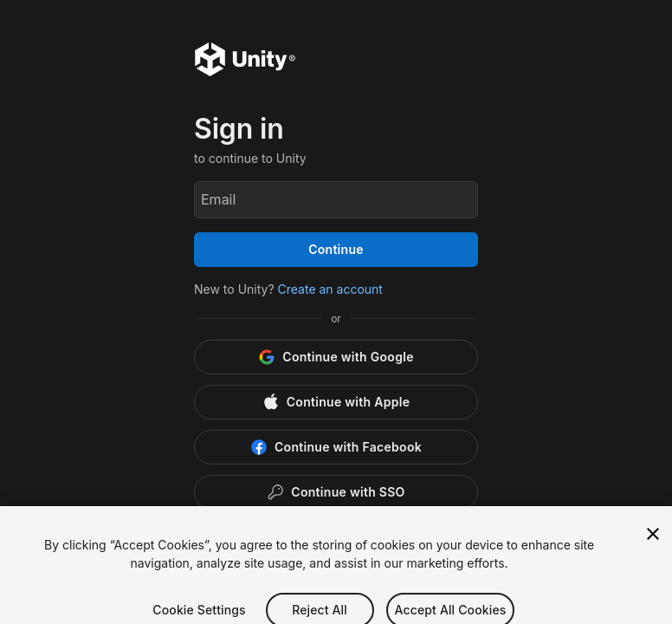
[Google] (336, 357)
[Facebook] (336, 447)
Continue (336, 249)
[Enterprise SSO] (336, 492)
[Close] (653, 543)
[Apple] (336, 402)
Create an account (330, 289)
